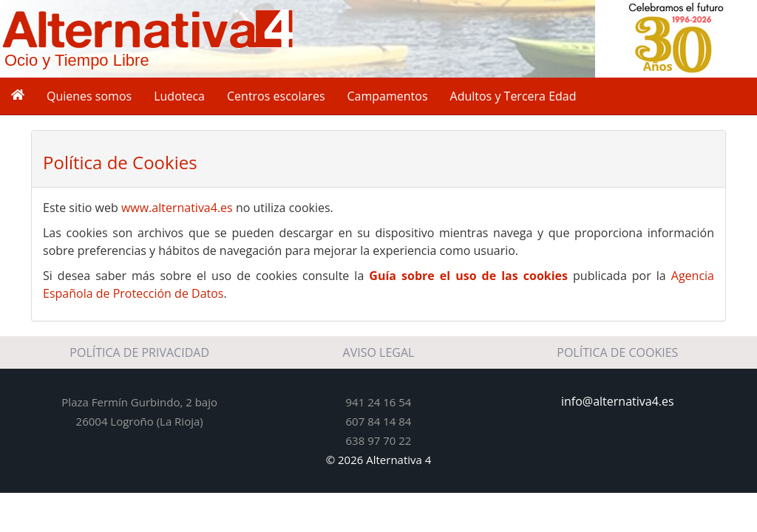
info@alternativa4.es (618, 401)
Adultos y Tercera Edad (513, 96)
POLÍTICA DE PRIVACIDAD (139, 352)
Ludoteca (179, 96)
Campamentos (388, 96)
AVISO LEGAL (379, 352)
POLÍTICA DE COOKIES (617, 352)
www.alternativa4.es (177, 208)
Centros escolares (276, 96)
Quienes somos (89, 96)
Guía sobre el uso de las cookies (468, 276)
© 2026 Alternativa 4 (379, 460)
